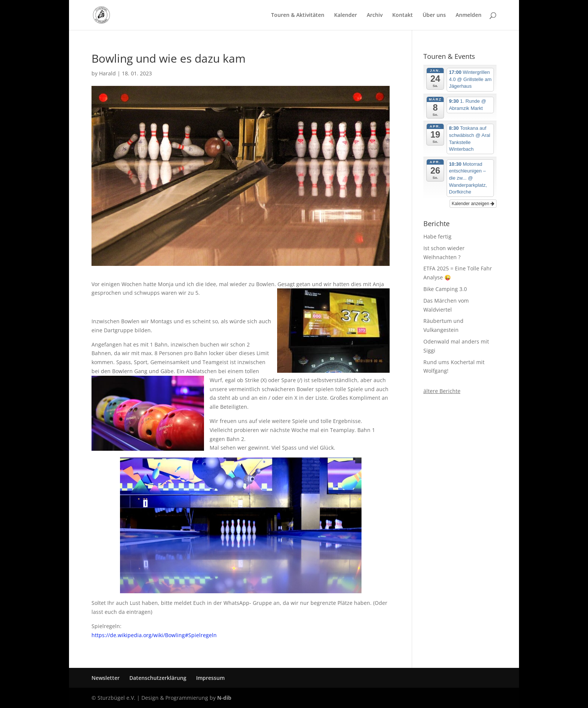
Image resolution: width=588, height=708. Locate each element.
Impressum (210, 678)
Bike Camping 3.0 (445, 289)
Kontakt (403, 15)
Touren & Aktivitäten (298, 15)
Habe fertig (437, 236)
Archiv (375, 15)
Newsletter (106, 678)
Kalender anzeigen (473, 204)
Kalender (346, 15)
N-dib (224, 698)
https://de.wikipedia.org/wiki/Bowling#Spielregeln (154, 635)
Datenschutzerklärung (158, 678)
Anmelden (469, 15)
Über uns (434, 15)
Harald (107, 73)
